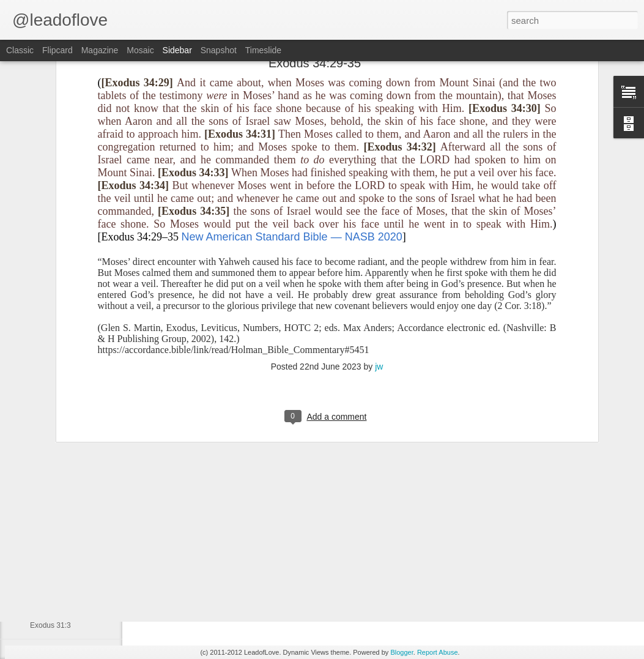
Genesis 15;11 (54, 543)
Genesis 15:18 (54, 570)
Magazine (100, 50)
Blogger (402, 652)
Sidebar (177, 50)
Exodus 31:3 (50, 625)
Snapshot (219, 50)
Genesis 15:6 (52, 598)
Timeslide (263, 50)
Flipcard (57, 50)
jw (379, 238)
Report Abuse (438, 652)
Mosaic (140, 50)
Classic (20, 50)
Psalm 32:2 (48, 515)
